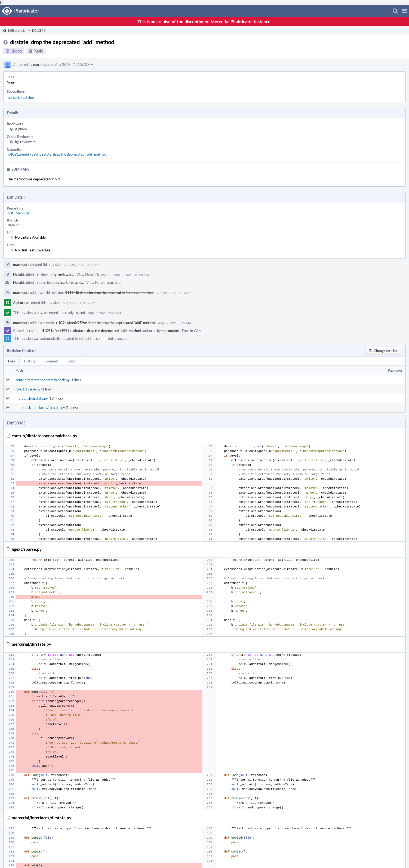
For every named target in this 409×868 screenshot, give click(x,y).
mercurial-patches (21, 97)
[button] (405, 11)
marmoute (41, 64)
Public (39, 51)
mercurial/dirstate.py (32, 398)
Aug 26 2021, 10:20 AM (82, 264)
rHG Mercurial (19, 213)
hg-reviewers (25, 142)
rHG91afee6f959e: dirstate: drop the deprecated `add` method (57, 154)
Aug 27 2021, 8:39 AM (175, 323)
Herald (18, 275)
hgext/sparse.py (28, 389)
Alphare (21, 129)
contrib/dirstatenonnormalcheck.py (43, 380)
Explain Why (192, 331)
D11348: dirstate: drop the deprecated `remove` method (109, 293)
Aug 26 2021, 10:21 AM (174, 293)
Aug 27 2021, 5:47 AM (79, 303)
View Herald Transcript (94, 275)
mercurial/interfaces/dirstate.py (40, 408)
